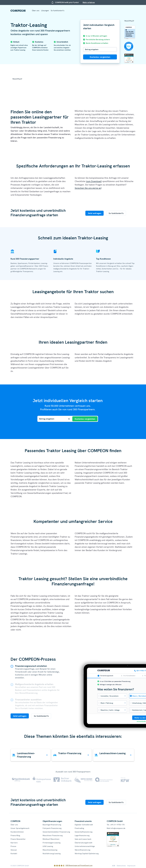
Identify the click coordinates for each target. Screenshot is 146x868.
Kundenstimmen (17, 832)
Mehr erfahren (89, 2)
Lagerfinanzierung (82, 835)
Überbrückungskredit (83, 843)
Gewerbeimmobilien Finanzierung (56, 832)
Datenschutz (121, 866)
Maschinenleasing (50, 850)
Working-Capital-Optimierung (87, 854)
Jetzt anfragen (94, 213)
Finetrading (79, 828)
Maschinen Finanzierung (53, 835)
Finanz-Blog (15, 835)
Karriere (14, 843)
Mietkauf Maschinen (51, 839)
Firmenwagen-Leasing (52, 843)
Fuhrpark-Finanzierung (52, 828)
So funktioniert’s (58, 11)
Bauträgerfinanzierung (52, 825)
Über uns (36, 11)
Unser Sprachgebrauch (20, 828)
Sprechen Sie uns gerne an (88, 188)
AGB (114, 866)
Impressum (131, 866)
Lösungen (45, 11)
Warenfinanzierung (82, 850)
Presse (13, 846)
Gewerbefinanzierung (84, 832)
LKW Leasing (48, 846)
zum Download (94, 181)
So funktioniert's (116, 213)
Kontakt (14, 854)
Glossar (14, 850)
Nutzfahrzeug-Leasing (52, 854)
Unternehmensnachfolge (85, 846)
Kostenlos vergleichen (100, 57)
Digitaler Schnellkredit (84, 825)
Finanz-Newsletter (18, 839)
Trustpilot (129, 21)
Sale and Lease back (83, 839)
